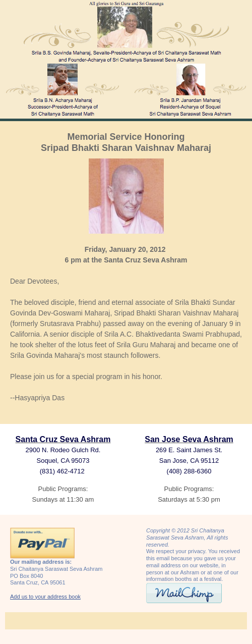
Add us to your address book (45, 597)
